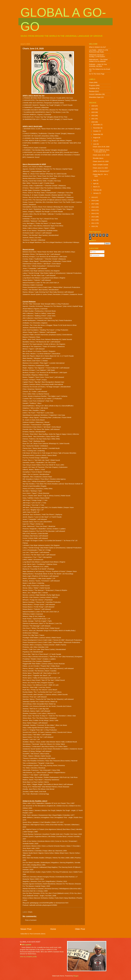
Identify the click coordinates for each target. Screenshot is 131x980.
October (96, 131)
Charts (30, 912)
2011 (93, 223)
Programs (92, 85)
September (97, 134)
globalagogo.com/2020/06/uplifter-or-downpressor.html (49, 903)
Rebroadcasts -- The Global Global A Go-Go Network (98, 60)
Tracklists (92, 88)
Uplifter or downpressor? (101, 171)
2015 (93, 210)
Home (53, 929)
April (95, 184)
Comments (95, 255)
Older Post (80, 929)
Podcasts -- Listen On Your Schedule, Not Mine (98, 65)
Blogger (76, 976)
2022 (93, 116)
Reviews (92, 91)
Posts (93, 252)
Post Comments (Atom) (38, 934)
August (96, 138)
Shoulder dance (98, 158)
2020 (93, 122)
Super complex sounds (101, 165)
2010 (93, 226)
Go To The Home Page (97, 74)
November (97, 128)
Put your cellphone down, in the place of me (101, 151)
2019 (93, 197)
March (95, 187)
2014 (93, 213)
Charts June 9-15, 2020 (101, 161)
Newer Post (26, 929)
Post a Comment (31, 920)
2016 (93, 207)
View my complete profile (28, 957)
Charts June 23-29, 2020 (101, 147)
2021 (93, 119)
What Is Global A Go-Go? (97, 47)
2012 (93, 220)
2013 (93, 217)
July (95, 141)
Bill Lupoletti (27, 945)
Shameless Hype (95, 97)
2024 (93, 109)
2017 (93, 204)
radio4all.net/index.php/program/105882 (43, 905)
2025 (93, 106)
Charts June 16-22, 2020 (101, 155)
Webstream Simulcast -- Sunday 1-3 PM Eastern (97, 56)
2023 (93, 112)
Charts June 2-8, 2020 (100, 168)
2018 (93, 201)
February (96, 190)
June (95, 144)
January (96, 193)
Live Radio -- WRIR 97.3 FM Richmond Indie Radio (99, 51)
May (95, 180)
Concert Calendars (95, 94)
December (97, 125)
